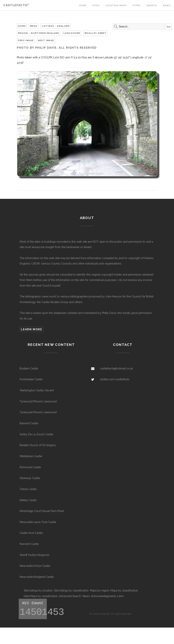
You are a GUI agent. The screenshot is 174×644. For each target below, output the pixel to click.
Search (152, 5)
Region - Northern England (39, 33)
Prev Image (26, 40)
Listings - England (56, 26)
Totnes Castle (28, 489)
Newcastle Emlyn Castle (35, 566)
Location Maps (116, 5)
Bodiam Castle (29, 368)
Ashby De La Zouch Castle (36, 434)
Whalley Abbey (95, 33)
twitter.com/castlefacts (115, 379)
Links (120, 596)
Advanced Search (70, 596)
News (167, 5)
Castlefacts (16, 5)
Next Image (46, 40)
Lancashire (72, 33)
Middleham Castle (31, 456)
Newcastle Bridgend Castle (37, 577)
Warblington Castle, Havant (37, 390)
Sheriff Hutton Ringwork (35, 555)
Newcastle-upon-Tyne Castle (38, 522)
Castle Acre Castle (31, 533)
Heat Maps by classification (41, 596)
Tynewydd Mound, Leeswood (38, 401)
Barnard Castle (29, 423)
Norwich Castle (29, 544)
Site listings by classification (71, 590)
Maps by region (100, 590)
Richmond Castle (30, 467)
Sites (96, 5)
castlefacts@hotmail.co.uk (117, 368)
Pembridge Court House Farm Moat (42, 511)
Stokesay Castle (30, 478)
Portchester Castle (31, 379)
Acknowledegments (103, 596)
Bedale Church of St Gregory (38, 445)
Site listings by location (38, 590)
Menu (34, 26)
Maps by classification (124, 590)
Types (136, 5)
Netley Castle (28, 500)
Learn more (32, 329)
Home (83, 5)
